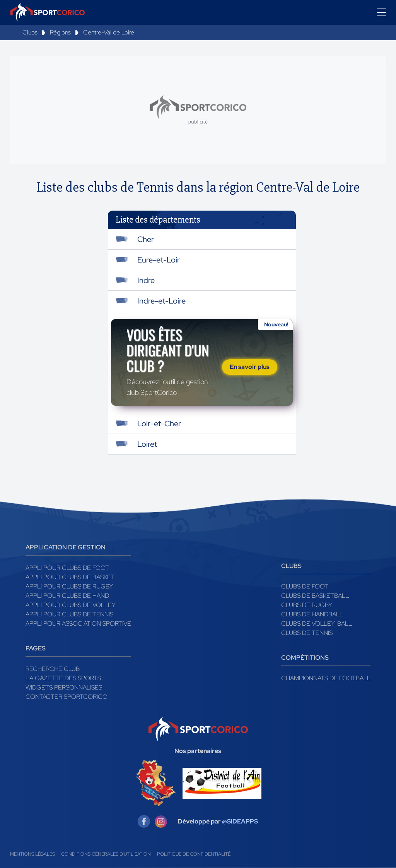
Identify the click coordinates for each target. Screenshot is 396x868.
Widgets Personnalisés (64, 687)
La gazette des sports (63, 678)
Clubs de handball (312, 614)
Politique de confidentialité (194, 854)
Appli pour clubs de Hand (67, 596)
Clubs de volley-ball (317, 624)
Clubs (30, 32)
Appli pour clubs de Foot (67, 568)
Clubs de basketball (315, 596)
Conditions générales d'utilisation (106, 854)
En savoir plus (250, 367)
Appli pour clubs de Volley (71, 605)
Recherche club (53, 669)
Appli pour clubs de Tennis (69, 614)
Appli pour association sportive (78, 624)
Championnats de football (326, 678)
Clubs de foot (305, 586)
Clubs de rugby (307, 605)
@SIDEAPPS (240, 821)
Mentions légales (32, 854)
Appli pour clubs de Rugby (69, 586)
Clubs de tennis (307, 633)
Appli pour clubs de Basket (70, 577)
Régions (60, 32)
